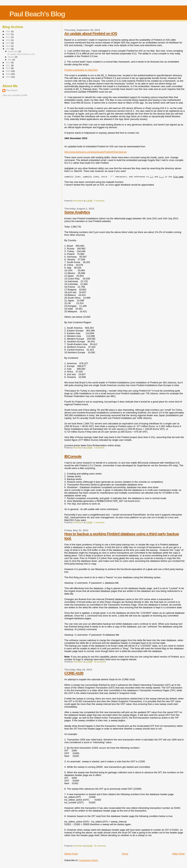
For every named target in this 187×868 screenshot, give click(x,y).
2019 (8, 34)
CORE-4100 (74, 673)
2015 (8, 43)
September (13, 51)
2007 (8, 77)
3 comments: (100, 448)
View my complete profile (15, 95)
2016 (8, 40)
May (10, 60)
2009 (8, 71)
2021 (8, 31)
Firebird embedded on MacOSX (81, 70)
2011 (8, 65)
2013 (8, 49)
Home (125, 854)
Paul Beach (12, 90)
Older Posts (178, 854)
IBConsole (73, 456)
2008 (8, 74)
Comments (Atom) (88, 860)
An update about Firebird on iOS (91, 33)
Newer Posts (71, 854)
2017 (8, 37)
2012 (8, 62)
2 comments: (100, 522)
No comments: (100, 662)
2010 (8, 68)
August (12, 57)
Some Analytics (77, 212)
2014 (8, 46)
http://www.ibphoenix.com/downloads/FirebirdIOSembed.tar (96, 152)
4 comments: (100, 201)
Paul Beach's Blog (37, 14)
